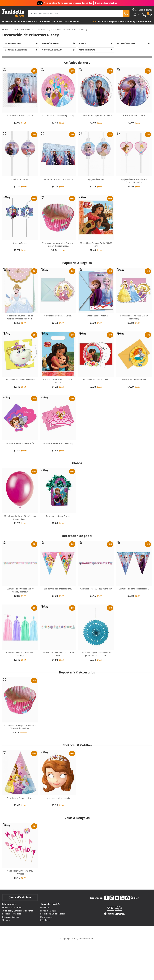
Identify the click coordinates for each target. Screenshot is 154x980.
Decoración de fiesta (22, 29)
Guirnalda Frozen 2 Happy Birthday (96, 590)
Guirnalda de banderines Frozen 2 (134, 590)
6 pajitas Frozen (20, 244)
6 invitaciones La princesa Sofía (20, 444)
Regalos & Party (67, 21)
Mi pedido (45, 908)
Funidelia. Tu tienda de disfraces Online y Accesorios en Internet (13, 13)
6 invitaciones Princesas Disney (58, 317)
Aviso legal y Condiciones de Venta (18, 911)
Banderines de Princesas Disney (58, 590)
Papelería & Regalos (52, 44)
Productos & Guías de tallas (52, 915)
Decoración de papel (127, 44)
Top (92, 21)
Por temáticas (26, 21)
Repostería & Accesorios (16, 51)
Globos (83, 44)
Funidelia (6, 29)
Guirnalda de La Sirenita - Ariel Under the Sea (58, 655)
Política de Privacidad (12, 915)
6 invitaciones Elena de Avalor (96, 380)
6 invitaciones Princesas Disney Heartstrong (134, 318)
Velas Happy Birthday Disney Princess (20, 873)
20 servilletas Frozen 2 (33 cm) (20, 116)
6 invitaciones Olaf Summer (134, 380)
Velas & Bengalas (88, 51)
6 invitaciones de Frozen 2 (96, 317)
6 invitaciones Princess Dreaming (58, 444)
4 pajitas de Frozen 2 (20, 180)
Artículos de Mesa (13, 44)
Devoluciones (46, 918)
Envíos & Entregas (48, 911)
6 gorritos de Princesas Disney (20, 799)
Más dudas (45, 921)
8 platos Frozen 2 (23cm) (134, 116)
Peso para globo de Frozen (58, 517)
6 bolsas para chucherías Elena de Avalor (58, 382)
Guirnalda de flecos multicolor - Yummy (20, 655)
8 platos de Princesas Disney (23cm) (58, 116)
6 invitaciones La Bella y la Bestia (20, 380)
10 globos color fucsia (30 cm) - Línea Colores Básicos (20, 518)
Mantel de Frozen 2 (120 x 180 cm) (58, 180)
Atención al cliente (20, 898)
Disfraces (8, 21)
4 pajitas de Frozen (96, 180)
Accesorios (46, 21)
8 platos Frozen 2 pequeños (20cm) (96, 116)
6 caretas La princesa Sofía (58, 799)
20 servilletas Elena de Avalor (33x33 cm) (96, 245)
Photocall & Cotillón (53, 51)
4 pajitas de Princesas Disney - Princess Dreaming (134, 182)
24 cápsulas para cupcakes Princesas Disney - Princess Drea (58, 245)
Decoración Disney (42, 29)
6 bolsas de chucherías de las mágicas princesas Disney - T (20, 318)
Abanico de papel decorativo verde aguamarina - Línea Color (96, 655)
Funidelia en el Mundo (12, 908)
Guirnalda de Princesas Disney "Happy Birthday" (20, 591)
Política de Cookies (11, 918)
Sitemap (6, 921)
